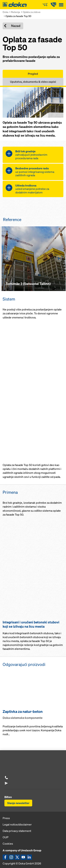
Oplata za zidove (32, 12)
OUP (6, 837)
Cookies (8, 844)
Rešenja (15, 12)
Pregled (33, 74)
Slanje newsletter (18, 803)
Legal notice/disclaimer (17, 824)
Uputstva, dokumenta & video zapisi (33, 82)
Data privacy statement (17, 831)
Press (6, 818)
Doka (5, 12)
